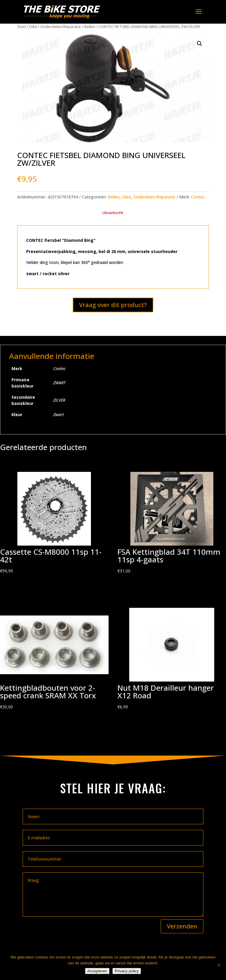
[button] (200, 44)
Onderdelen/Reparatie (61, 27)
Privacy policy (127, 971)
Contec (198, 197)
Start (21, 27)
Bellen (90, 27)
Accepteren (97, 971)
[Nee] (219, 965)
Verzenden (182, 926)
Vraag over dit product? (113, 305)
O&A (33, 27)
